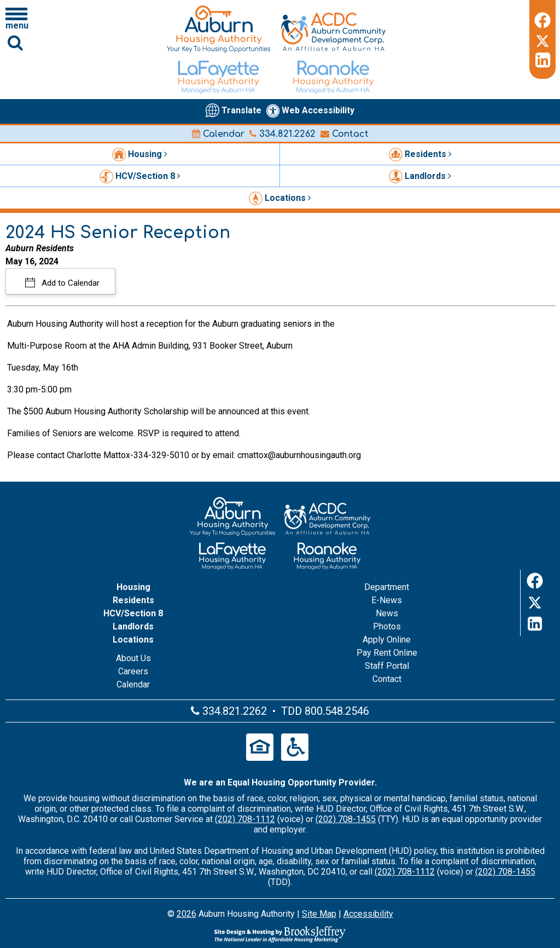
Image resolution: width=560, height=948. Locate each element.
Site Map (319, 914)
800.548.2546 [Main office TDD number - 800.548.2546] (337, 711)
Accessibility (368, 914)
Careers (133, 671)
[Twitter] (542, 39)
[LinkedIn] (542, 60)
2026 (186, 914)
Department (387, 587)
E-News (387, 600)
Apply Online (387, 640)
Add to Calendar (69, 283)
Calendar (218, 134)
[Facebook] (542, 19)
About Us (133, 658)
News (387, 613)
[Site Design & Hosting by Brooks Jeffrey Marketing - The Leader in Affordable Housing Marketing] (280, 934)
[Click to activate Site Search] (15, 42)
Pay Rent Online (387, 653)
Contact (345, 134)
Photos (387, 626)
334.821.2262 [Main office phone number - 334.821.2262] (282, 134)
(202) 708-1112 (245, 819)
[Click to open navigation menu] (16, 18)
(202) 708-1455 (346, 819)
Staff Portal (387, 666)
